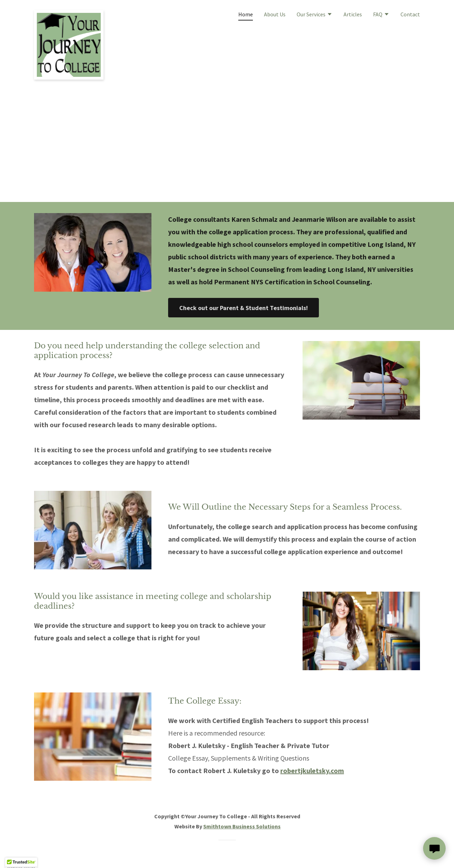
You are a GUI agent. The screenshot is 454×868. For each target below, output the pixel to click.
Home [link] (246, 14)
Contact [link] (410, 14)
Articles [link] (353, 14)
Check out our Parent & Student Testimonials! (243, 308)
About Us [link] (275, 14)
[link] (69, 13)
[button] (315, 15)
